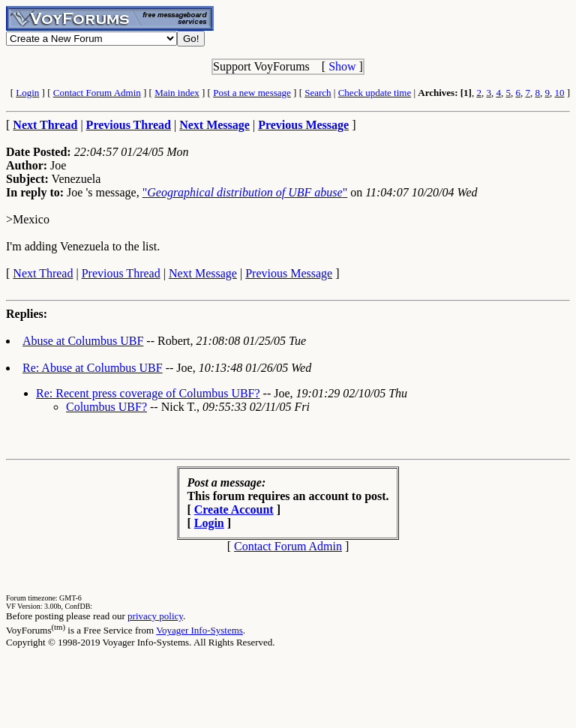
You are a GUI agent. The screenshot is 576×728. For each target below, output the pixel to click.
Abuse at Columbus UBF (83, 341)
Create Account (234, 509)
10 (559, 93)
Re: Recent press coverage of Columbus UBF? (148, 393)
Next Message (203, 273)
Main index (177, 93)
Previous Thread (121, 273)
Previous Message (289, 273)
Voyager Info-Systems (199, 630)
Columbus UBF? (106, 407)
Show (342, 66)
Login (27, 93)
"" (245, 192)
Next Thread (43, 273)
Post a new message (252, 93)
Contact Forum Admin (97, 93)
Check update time (375, 93)
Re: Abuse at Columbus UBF (93, 368)
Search (318, 93)
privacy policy (155, 616)
